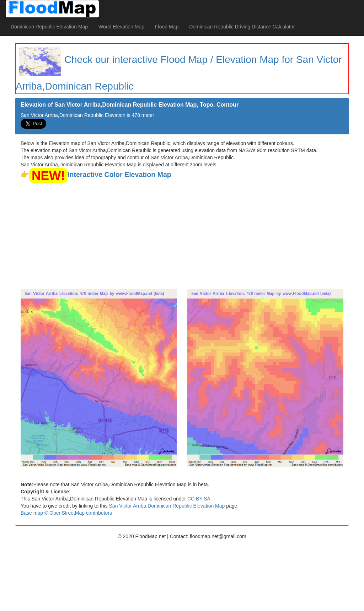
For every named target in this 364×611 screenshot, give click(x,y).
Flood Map (167, 27)
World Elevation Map (121, 27)
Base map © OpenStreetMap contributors (66, 513)
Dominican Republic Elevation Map (49, 27)
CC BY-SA (199, 499)
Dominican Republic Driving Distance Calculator (242, 27)
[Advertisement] (182, 236)
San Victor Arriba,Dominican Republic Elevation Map (167, 506)
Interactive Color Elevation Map (119, 175)
